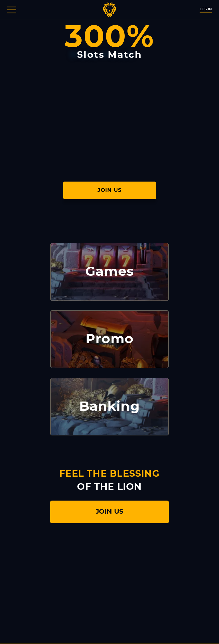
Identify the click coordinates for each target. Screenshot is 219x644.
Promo (109, 339)
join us (109, 512)
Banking (109, 407)
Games (109, 272)
